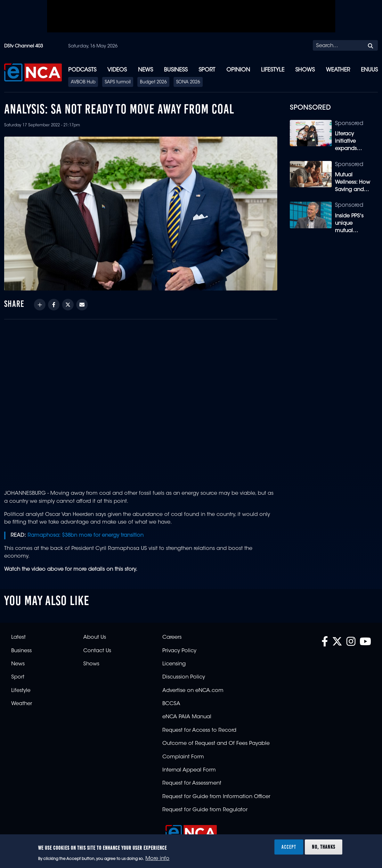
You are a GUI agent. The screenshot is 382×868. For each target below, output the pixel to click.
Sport (207, 70)
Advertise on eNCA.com (193, 691)
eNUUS (369, 70)
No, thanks (324, 847)
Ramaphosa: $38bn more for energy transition (85, 535)
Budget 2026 (153, 82)
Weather (338, 70)
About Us (95, 637)
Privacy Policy (179, 651)
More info (157, 859)
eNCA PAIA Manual (187, 717)
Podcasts (82, 70)
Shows (305, 70)
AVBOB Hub (83, 82)
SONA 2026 (188, 82)
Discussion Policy (184, 677)
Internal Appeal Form (189, 770)
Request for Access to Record (199, 730)
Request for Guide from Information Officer (216, 797)
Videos (117, 70)
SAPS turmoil (118, 82)
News (146, 70)
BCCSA (171, 704)
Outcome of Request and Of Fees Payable (216, 744)
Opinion (238, 70)
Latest (18, 637)
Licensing (174, 664)
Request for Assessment (192, 783)
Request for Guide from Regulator (205, 810)
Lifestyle (273, 70)
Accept (289, 847)
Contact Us (97, 651)
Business (176, 70)
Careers (172, 637)
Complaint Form (183, 757)
